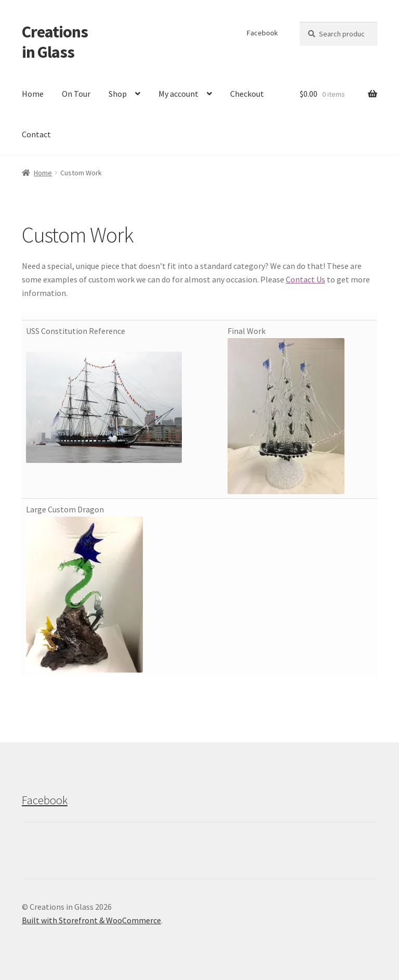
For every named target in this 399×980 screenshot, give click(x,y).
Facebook (262, 33)
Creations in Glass (55, 42)
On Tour (76, 94)
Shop (118, 94)
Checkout (247, 94)
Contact (36, 134)
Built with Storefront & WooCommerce (91, 920)
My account (178, 94)
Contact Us (305, 279)
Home (33, 94)
